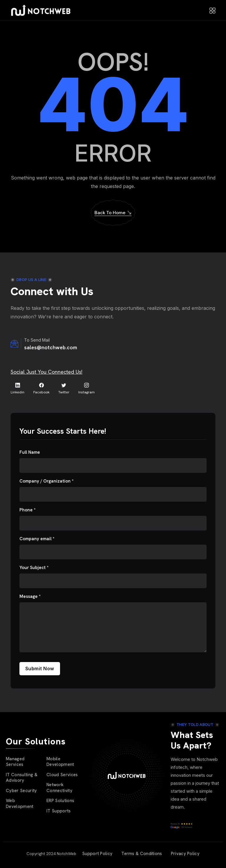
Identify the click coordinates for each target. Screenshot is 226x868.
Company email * (37, 539)
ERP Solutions (60, 801)
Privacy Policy (185, 854)
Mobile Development (60, 762)
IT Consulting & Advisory (22, 778)
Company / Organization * (46, 481)
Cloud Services (62, 775)
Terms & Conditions (142, 854)
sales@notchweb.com (51, 347)
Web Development (20, 804)
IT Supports (59, 811)
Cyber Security (21, 791)
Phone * (28, 510)
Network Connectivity (59, 788)
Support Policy (97, 854)
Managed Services (15, 762)
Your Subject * (34, 568)
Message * (30, 597)
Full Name (30, 452)
